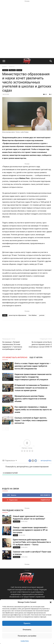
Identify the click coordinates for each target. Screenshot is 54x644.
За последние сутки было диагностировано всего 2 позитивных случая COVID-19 (40, 344)
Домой (4, 66)
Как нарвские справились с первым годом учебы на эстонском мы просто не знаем (33, 410)
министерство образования (17, 315)
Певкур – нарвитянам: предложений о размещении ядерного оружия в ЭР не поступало (30, 530)
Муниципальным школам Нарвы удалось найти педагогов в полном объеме (30, 399)
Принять (27, 623)
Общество (12, 70)
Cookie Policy (25, 641)
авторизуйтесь (46, 461)
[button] (51, 602)
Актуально (6, 369)
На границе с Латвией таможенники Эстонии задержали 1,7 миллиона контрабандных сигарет (12, 346)
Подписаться (45, 500)
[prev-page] (4, 429)
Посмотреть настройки (27, 636)
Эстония (19, 70)
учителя (42, 315)
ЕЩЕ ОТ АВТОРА (36, 357)
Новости (12, 66)
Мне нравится (45, 495)
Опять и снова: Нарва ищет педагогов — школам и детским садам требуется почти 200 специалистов (33, 366)
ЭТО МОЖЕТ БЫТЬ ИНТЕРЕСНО (15, 357)
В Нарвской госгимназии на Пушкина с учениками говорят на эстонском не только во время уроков (32, 388)
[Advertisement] (27, 30)
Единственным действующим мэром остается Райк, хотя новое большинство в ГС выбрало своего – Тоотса (32, 542)
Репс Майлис (33, 315)
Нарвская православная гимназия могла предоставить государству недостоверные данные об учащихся (33, 377)
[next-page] (7, 429)
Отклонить (27, 630)
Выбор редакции (6, 379)
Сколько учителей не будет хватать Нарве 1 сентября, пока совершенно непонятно (31, 420)
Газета (5, 391)
